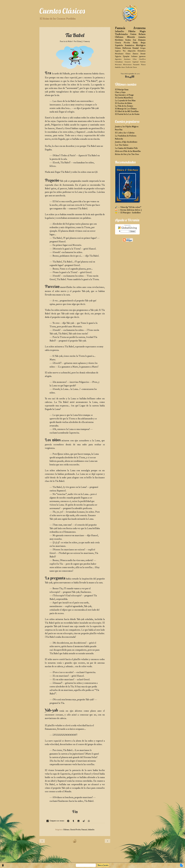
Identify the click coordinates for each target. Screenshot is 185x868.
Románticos (130, 45)
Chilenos (66, 830)
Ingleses (118, 51)
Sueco (123, 67)
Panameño (136, 65)
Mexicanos (118, 65)
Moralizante (119, 54)
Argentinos (118, 59)
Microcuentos (127, 65)
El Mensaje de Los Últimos (126, 109)
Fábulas (132, 31)
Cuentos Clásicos (62, 11)
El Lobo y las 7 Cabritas (125, 133)
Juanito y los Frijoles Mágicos (127, 127)
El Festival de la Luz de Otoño (127, 114)
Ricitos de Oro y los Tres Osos (127, 154)
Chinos (128, 54)
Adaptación (132, 51)
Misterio (131, 37)
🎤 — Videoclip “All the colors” (128, 207)
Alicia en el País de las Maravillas (128, 151)
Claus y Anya (120, 92)
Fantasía (84, 830)
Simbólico (118, 67)
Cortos (133, 34)
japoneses (142, 56)
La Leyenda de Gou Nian (125, 101)
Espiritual (135, 62)
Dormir (143, 54)
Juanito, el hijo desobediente (126, 142)
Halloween (127, 48)
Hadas (135, 43)
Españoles (119, 45)
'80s (124, 51)
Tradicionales (121, 34)
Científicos (142, 59)
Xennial (136, 48)
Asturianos (127, 59)
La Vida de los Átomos (124, 106)
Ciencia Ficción (75, 830)
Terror (135, 67)
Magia (143, 31)
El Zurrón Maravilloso (124, 98)
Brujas (143, 43)
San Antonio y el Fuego (124, 95)
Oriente (118, 48)
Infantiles (91, 830)
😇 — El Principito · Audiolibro (128, 213)
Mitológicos (141, 45)
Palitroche (119, 139)
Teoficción (129, 67)
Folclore (143, 62)
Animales (142, 37)
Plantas (143, 65)
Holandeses (142, 51)
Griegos (143, 48)
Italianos (134, 56)
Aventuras (139, 28)
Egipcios (118, 56)
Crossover (128, 62)
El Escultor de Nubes (124, 103)
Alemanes (142, 40)
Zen (134, 40)
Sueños (128, 40)
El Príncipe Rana (122, 90)
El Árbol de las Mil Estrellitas (127, 111)
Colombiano (119, 62)
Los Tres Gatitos (122, 145)
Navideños (119, 40)
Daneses (135, 54)
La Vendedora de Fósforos (126, 136)
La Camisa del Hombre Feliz (126, 148)
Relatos (142, 34)
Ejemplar (126, 56)
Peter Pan (119, 130)
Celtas (135, 59)
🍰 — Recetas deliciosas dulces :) (128, 210)
